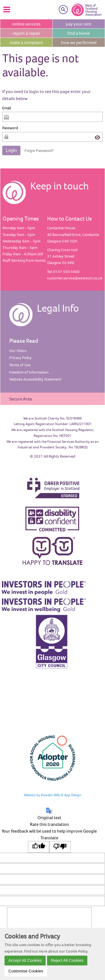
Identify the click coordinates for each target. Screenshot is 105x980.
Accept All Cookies (25, 960)
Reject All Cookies (67, 960)
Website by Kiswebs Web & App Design (53, 795)
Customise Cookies (26, 971)
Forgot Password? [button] (39, 151)
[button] (11, 150)
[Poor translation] (60, 847)
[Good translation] (39, 847)
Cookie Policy (77, 951)
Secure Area (21, 399)
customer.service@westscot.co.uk (75, 278)
